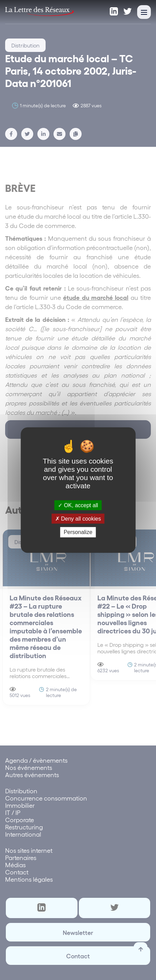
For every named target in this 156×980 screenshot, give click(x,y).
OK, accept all (78, 505)
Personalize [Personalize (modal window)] (78, 532)
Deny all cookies (78, 519)
